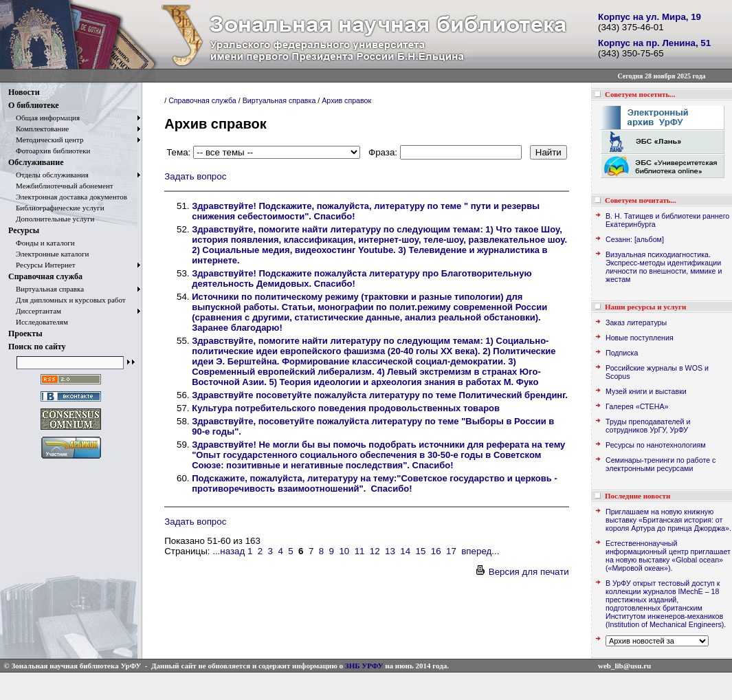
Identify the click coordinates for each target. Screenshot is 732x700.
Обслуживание (36, 162)
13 (390, 551)
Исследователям (38, 322)
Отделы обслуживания (48, 175)
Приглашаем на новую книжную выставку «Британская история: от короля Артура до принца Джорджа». (668, 520)
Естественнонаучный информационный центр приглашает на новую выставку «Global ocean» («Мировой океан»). (668, 556)
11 (360, 551)
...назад (229, 551)
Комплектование (38, 129)
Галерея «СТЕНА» (637, 406)
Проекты (25, 333)
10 (344, 551)
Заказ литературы (636, 322)
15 (421, 551)
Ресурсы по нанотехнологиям (656, 445)
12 (375, 551)
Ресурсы (24, 230)
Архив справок (346, 100)
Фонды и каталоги (42, 243)
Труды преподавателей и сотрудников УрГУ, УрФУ (648, 426)
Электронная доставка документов (68, 197)
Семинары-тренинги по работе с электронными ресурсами (661, 464)
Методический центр (46, 140)
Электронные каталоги (49, 254)
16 (436, 551)
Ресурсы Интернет (42, 265)
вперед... (480, 551)
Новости (24, 92)
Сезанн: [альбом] (635, 239)
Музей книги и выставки (646, 391)
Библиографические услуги (56, 208)
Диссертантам (35, 311)
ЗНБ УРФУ (364, 666)
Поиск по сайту (37, 347)
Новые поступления (640, 338)
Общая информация (44, 118)
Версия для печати (522, 572)
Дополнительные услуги (51, 219)
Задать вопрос (195, 176)
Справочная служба (45, 276)
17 (451, 551)
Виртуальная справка (46, 289)
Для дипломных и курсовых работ (67, 300)
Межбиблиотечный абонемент (61, 186)
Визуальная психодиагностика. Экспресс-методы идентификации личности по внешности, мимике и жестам (664, 267)
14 (405, 551)
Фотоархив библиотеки (49, 151)
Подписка (622, 353)
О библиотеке (34, 105)
